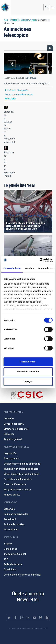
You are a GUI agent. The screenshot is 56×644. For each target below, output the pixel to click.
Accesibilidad (11, 530)
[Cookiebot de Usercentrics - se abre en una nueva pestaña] (40, 260)
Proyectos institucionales (18, 479)
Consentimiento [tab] (12, 268)
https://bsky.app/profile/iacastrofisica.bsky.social (41, 618)
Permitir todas (28, 362)
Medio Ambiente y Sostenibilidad (21, 474)
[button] (6, 108)
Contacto (9, 419)
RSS (6, 559)
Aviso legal (10, 519)
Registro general (13, 439)
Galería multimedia (29, 20)
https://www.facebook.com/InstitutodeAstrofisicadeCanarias (16, 618)
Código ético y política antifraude (22, 464)
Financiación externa (15, 484)
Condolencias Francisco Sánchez (22, 575)
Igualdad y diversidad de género (21, 469)
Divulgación (15, 20)
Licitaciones (10, 549)
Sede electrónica (13, 564)
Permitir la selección (28, 372)
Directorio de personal (16, 429)
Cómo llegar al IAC (14, 424)
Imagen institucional (15, 554)
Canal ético (10, 569)
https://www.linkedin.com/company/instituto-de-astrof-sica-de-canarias (28, 618)
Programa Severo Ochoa (17, 490)
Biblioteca (9, 434)
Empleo (8, 544)
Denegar (28, 381)
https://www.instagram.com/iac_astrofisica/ (22, 618)
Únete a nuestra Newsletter (28, 596)
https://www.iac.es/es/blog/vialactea (47, 618)
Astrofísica (10, 90)
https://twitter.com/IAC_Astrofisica (9, 618)
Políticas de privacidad (16, 514)
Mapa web (9, 509)
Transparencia (11, 458)
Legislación (10, 453)
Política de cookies (14, 524)
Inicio (6, 20)
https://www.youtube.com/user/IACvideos (34, 618)
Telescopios (10, 98)
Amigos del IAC (12, 495)
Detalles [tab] (29, 268)
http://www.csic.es (27, 395)
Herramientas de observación (19, 94)
